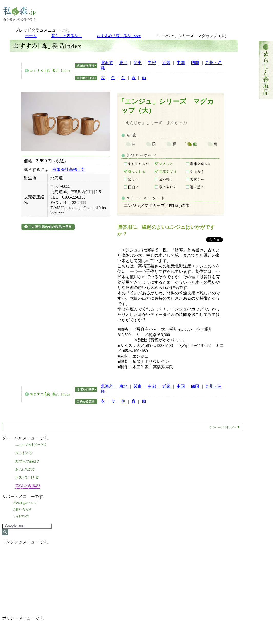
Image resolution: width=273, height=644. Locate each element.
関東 (138, 63)
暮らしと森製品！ (67, 36)
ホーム (31, 36)
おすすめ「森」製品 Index (119, 36)
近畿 (166, 63)
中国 (181, 63)
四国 (195, 63)
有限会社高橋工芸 (69, 169)
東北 (123, 63)
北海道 (107, 63)
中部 (152, 63)
